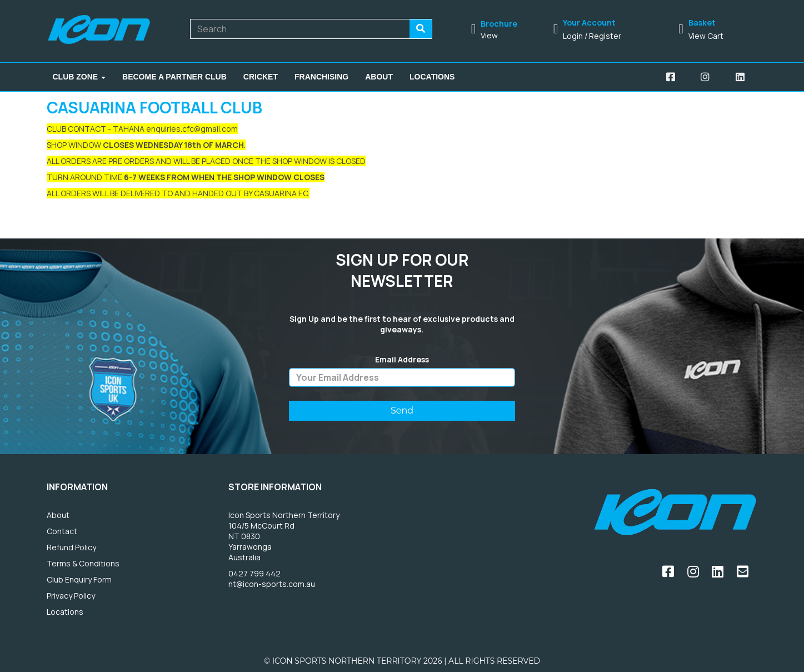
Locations (432, 77)
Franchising (321, 77)
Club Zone (79, 77)
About (379, 77)
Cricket (261, 77)
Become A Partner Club (174, 77)
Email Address (402, 360)
